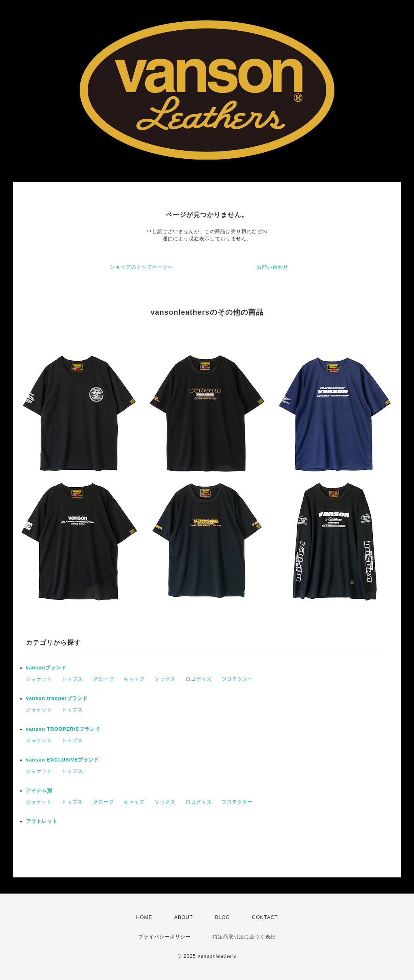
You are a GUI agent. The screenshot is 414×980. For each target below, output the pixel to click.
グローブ (103, 679)
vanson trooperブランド (57, 698)
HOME (144, 917)
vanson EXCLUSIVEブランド (62, 760)
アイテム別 (39, 791)
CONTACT (265, 917)
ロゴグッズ (199, 679)
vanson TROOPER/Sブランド (63, 729)
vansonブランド (46, 668)
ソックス (165, 679)
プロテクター (237, 679)
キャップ (134, 679)
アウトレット (42, 821)
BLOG (223, 917)
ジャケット (39, 679)
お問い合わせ (272, 267)
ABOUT (184, 917)
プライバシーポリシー (165, 937)
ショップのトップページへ (142, 267)
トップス (72, 679)
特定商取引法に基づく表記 (244, 937)
